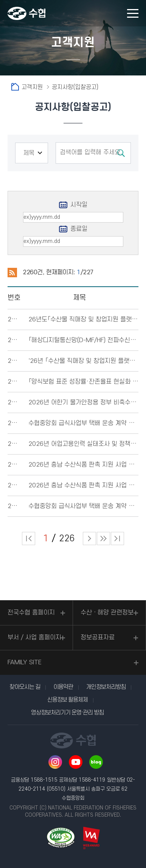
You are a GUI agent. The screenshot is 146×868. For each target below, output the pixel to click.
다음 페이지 (89, 538)
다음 (103, 538)
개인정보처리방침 (106, 687)
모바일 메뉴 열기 (133, 13)
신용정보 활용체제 (68, 700)
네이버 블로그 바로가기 (96, 762)
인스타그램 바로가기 (55, 762)
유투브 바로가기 (76, 762)
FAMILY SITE (25, 662)
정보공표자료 (98, 638)
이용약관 (63, 687)
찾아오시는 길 (25, 687)
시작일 (79, 205)
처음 (29, 538)
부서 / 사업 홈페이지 (34, 638)
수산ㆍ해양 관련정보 (107, 613)
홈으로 (15, 87)
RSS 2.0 (12, 273)
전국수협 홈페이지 (31, 613)
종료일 (79, 229)
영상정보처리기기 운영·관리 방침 (67, 713)
